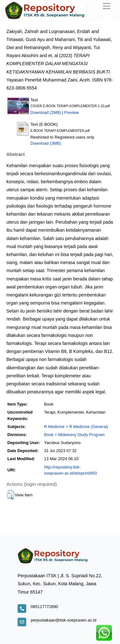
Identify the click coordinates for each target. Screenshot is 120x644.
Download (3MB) (46, 143)
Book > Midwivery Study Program (75, 435)
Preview (72, 112)
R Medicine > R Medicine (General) (76, 427)
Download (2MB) (46, 112)
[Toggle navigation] (107, 6)
